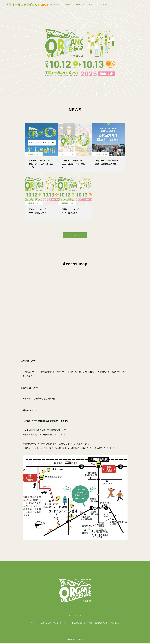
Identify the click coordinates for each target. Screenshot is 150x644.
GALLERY (68, 5)
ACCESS (92, 5)
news (39, 154)
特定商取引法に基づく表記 (82, 624)
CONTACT (104, 5)
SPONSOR (80, 5)
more (75, 236)
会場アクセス (46, 624)
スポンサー (35, 624)
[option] (75, 48)
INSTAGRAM (54, 5)
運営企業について (101, 624)
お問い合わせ (114, 624)
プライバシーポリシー (62, 624)
